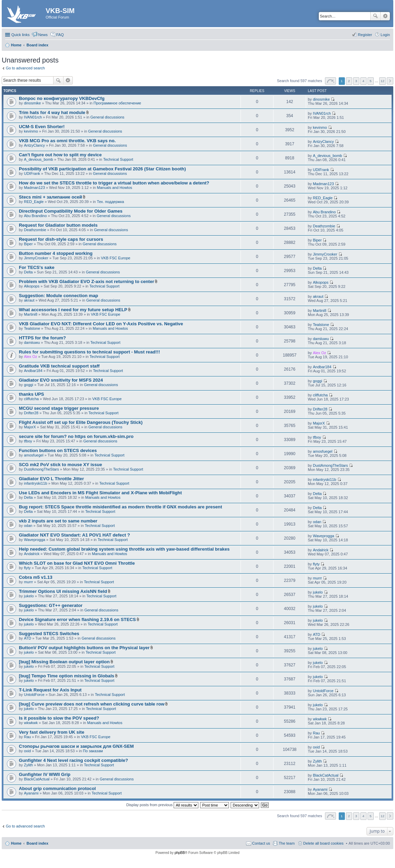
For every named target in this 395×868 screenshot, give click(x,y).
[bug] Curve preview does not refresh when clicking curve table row (92, 704)
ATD (28, 638)
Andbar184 (33, 371)
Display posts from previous (162, 805)
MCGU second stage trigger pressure (59, 408)
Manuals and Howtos (114, 188)
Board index (37, 843)
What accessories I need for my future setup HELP (73, 310)
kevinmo (31, 131)
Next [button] (390, 81)
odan (28, 526)
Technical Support (118, 159)
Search (375, 16)
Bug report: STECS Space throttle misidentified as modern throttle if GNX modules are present (120, 507)
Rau (27, 737)
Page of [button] (330, 81)
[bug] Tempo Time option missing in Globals (67, 676)
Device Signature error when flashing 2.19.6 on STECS (77, 619)
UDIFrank (32, 173)
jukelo (29, 596)
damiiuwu (32, 342)
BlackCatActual (37, 779)
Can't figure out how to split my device (60, 155)
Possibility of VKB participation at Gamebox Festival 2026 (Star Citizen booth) (102, 169)
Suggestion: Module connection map (59, 296)
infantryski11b (36, 483)
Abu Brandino (36, 216)
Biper (28, 244)
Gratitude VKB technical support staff (59, 366)
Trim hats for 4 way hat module (52, 112)
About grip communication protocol (57, 788)
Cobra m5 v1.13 (36, 577)
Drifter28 (31, 413)
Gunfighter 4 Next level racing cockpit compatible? (73, 760)
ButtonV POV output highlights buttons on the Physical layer (84, 648)
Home (16, 843)
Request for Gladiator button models (58, 225)
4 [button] (363, 81)
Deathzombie (35, 230)
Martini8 (31, 314)
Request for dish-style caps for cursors (61, 239)
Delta (28, 272)
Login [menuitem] (385, 35)
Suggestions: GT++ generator (51, 605)
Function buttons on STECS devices (58, 450)
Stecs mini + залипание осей (50, 197)
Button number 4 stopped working (56, 253)
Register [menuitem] (365, 35)
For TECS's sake (37, 267)
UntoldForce (34, 695)
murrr (28, 582)
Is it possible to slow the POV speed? (59, 718)
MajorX (30, 427)
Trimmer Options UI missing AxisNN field (63, 591)
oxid (27, 751)
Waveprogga (35, 540)
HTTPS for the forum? (42, 338)
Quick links (20, 35)
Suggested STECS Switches (49, 634)
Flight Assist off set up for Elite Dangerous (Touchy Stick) (81, 422)
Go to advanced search (25, 68)
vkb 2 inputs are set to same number (58, 521)
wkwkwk (31, 723)
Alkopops (32, 286)
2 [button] (349, 81)
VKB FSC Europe (116, 258)
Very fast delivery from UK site (52, 732)
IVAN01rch (33, 117)
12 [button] (382, 81)
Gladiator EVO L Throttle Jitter (51, 479)
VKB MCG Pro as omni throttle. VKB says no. (67, 141)
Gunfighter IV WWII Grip (45, 774)
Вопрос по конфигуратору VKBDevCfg (62, 98)
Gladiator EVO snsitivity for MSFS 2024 (61, 380)
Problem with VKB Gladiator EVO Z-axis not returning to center (86, 281)
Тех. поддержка (110, 202)
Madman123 (34, 188)
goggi (29, 385)
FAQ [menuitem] (60, 35)
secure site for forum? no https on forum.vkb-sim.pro (76, 436)
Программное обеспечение (118, 103)
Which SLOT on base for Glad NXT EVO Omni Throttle (77, 563)
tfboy (28, 441)
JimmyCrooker (36, 258)
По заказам (93, 751)
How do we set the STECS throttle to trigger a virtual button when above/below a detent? (114, 183)
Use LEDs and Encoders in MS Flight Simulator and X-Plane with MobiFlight (100, 493)
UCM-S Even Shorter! (42, 127)
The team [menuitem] (287, 843)
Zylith (28, 765)
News (43, 35)
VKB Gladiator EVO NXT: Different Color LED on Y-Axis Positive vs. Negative (101, 324)
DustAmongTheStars (42, 469)
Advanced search (385, 16)
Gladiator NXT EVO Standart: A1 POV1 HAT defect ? (74, 535)
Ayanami (31, 793)
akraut (29, 300)
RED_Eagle (34, 202)
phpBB (180, 853)
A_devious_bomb (39, 159)
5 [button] (371, 81)
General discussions (107, 117)
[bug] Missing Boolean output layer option (64, 662)
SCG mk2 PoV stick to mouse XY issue (60, 465)
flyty (27, 568)
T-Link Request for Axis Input (50, 690)
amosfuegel (34, 455)
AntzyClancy (34, 145)
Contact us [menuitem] (261, 843)
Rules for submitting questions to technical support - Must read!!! (89, 352)
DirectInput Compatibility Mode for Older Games (71, 211)
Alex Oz (31, 357)
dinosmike (33, 103)
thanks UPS (31, 394)
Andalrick (32, 554)
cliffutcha (31, 399)
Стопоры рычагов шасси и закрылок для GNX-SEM (76, 746)
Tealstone (32, 328)
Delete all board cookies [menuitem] (323, 843)
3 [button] (356, 81)
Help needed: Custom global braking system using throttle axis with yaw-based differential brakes (124, 549)
